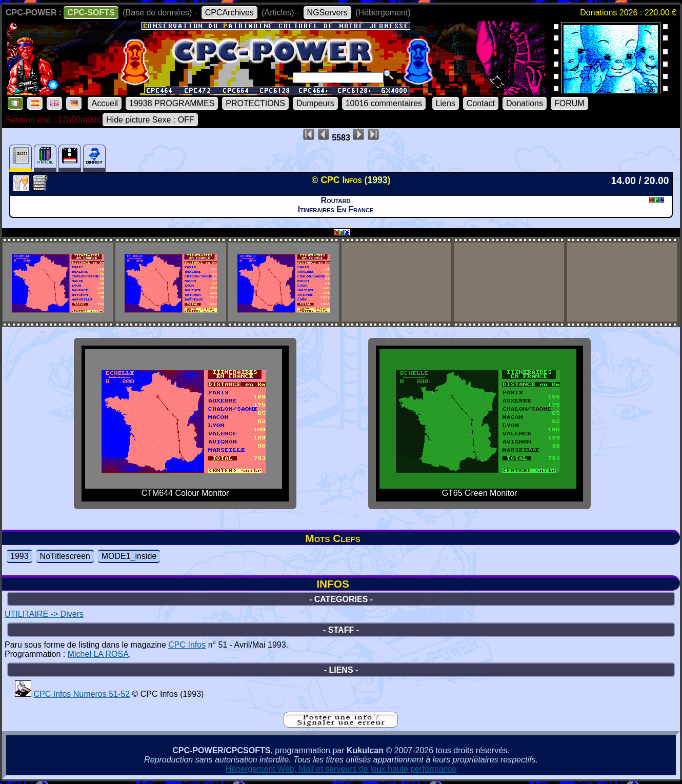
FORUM (569, 103)
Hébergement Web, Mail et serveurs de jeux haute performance (341, 769)
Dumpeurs (315, 103)
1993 (19, 556)
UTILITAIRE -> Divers (44, 614)
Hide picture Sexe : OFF (150, 120)
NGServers (327, 13)
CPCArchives (229, 13)
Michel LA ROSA (98, 654)
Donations (525, 103)
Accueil (105, 103)
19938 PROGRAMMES (172, 103)
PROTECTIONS (255, 103)
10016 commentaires (384, 103)
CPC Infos (187, 645)
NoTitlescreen (65, 556)
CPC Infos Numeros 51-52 (82, 694)
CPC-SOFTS (91, 13)
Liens (446, 103)
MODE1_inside (129, 556)
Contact (481, 103)
